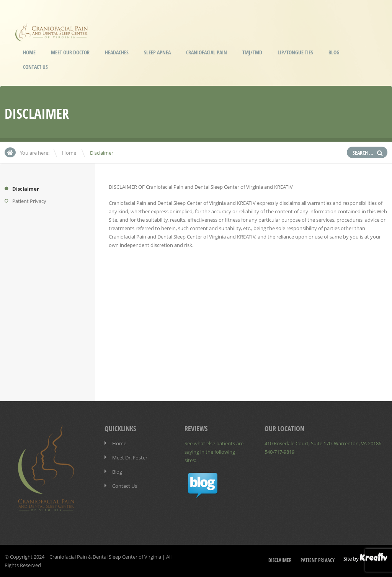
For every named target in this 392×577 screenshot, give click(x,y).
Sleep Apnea (157, 52)
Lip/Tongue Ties (295, 52)
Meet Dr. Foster (130, 458)
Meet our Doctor (70, 52)
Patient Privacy (29, 201)
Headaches (117, 52)
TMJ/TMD (252, 52)
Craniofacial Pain (207, 52)
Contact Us (35, 67)
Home (29, 52)
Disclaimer (26, 189)
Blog (334, 52)
